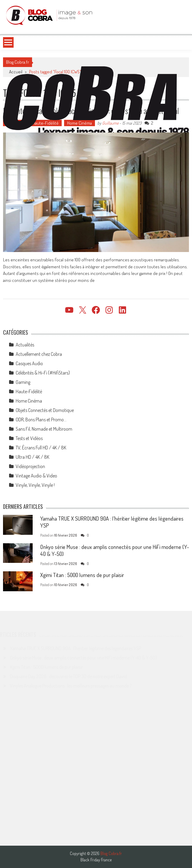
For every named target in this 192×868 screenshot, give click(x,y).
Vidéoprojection (30, 466)
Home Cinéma (29, 401)
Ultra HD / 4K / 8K (33, 457)
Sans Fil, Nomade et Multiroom (44, 429)
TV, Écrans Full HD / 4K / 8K (41, 448)
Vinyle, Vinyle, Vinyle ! (35, 485)
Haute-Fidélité (29, 391)
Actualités (25, 345)
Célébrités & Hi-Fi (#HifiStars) (43, 373)
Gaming (23, 382)
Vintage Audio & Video (36, 476)
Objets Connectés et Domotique (45, 410)
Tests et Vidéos (29, 438)
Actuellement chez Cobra (39, 354)
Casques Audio (29, 363)
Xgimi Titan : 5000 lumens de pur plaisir (82, 575)
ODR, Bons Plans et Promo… (41, 420)
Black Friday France (96, 860)
